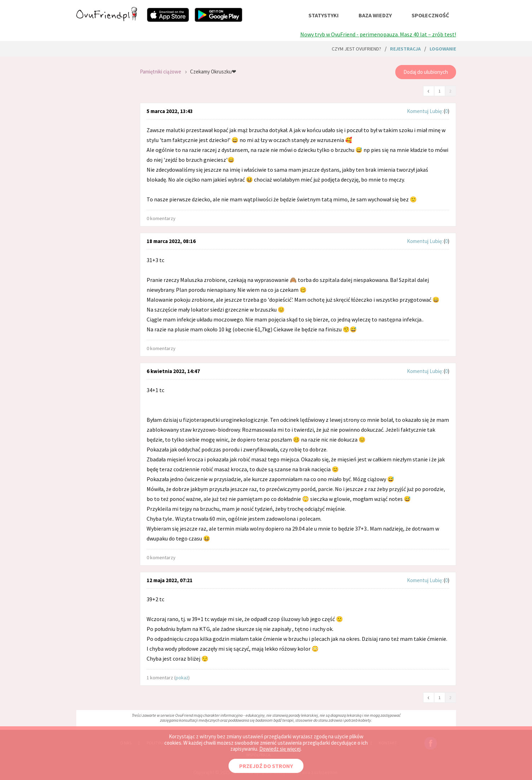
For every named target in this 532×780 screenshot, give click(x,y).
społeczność (430, 15)
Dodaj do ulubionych (426, 72)
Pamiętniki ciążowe (161, 72)
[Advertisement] (103, 155)
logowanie (443, 49)
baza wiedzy (375, 15)
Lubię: (437, 111)
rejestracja (405, 49)
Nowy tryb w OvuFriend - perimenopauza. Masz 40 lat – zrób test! (378, 34)
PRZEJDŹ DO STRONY (266, 766)
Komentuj (418, 111)
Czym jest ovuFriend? (356, 49)
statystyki (324, 15)
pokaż (182, 678)
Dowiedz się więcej (280, 749)
